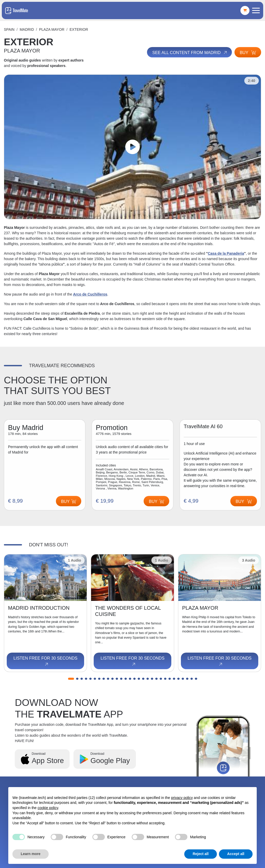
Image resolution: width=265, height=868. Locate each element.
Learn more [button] (31, 854)
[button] (71, 679)
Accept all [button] (236, 854)
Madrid (27, 29)
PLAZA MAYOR (52, 29)
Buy (248, 53)
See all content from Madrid (190, 53)
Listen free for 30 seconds (45, 661)
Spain (9, 29)
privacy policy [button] (182, 798)
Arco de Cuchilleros (90, 294)
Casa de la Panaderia (226, 253)
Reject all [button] (200, 854)
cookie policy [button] (48, 808)
